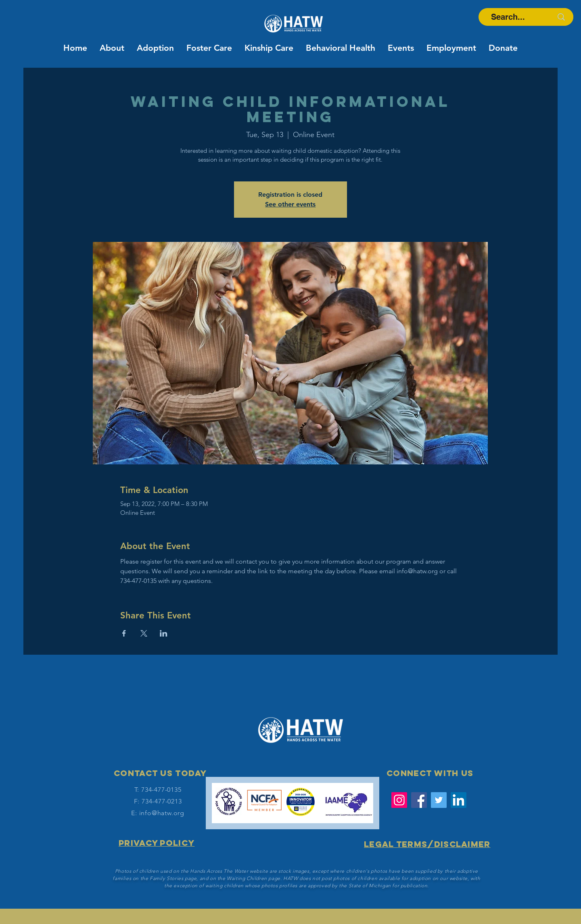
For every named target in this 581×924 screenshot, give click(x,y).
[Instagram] (399, 800)
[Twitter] (439, 800)
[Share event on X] (144, 633)
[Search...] (508, 17)
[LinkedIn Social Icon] (459, 800)
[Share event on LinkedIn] (164, 633)
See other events (290, 204)
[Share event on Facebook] (124, 633)
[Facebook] (419, 800)
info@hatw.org (162, 813)
